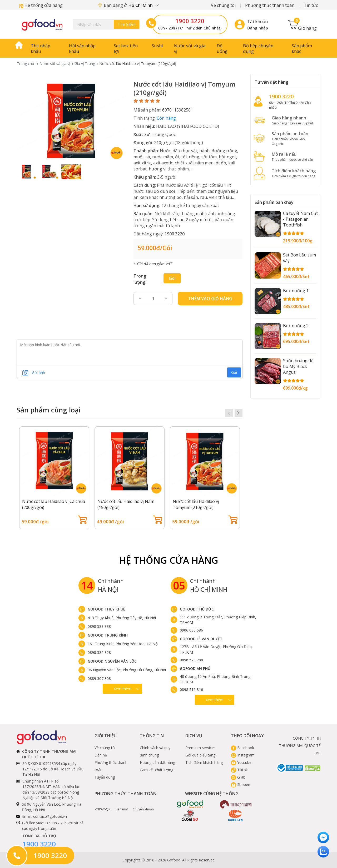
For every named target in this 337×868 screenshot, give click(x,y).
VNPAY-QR (103, 805)
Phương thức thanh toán (270, 5)
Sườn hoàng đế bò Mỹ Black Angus (298, 366)
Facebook (242, 748)
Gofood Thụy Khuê (106, 609)
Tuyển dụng (105, 777)
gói (172, 278)
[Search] (106, 24)
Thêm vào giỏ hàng (210, 299)
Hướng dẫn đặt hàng (157, 762)
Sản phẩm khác (302, 48)
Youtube (241, 762)
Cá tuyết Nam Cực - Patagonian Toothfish (301, 219)
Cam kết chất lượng (157, 770)
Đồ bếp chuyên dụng (258, 48)
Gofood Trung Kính (108, 635)
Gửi (234, 372)
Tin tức (311, 5)
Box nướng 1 (296, 291)
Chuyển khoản (143, 805)
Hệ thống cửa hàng (41, 5)
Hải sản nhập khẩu (82, 48)
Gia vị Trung (85, 64)
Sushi (157, 46)
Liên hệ (101, 755)
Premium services (200, 748)
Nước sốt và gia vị (190, 48)
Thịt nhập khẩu (41, 48)
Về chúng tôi (223, 5)
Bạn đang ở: (128, 5)
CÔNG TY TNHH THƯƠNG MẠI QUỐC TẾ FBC (300, 746)
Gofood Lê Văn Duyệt (201, 639)
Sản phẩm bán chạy (274, 202)
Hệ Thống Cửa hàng (169, 560)
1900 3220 (190, 21)
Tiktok (239, 770)
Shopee (241, 784)
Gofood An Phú (195, 668)
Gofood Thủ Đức (197, 609)
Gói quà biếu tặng (200, 755)
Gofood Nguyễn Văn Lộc (112, 661)
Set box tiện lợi (126, 48)
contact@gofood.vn (50, 816)
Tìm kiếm (127, 24)
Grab (238, 777)
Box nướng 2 (296, 326)
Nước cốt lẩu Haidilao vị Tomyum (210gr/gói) (196, 504)
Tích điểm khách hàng (204, 762)
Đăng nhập (258, 28)
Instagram (243, 755)
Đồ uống (222, 48)
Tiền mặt (122, 805)
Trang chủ (26, 64)
